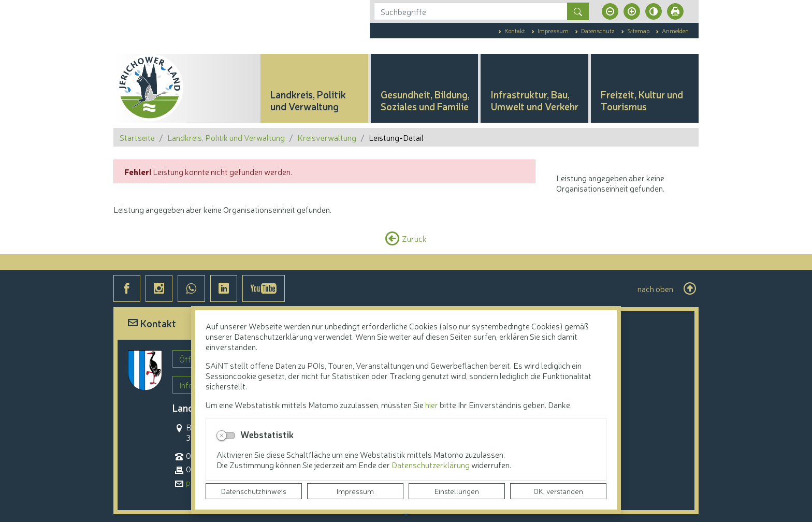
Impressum (355, 491)
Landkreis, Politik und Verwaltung (226, 137)
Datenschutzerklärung (431, 465)
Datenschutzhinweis (254, 491)
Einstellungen (457, 491)
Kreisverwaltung (327, 137)
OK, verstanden (558, 491)
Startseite (137, 137)
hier (432, 404)
